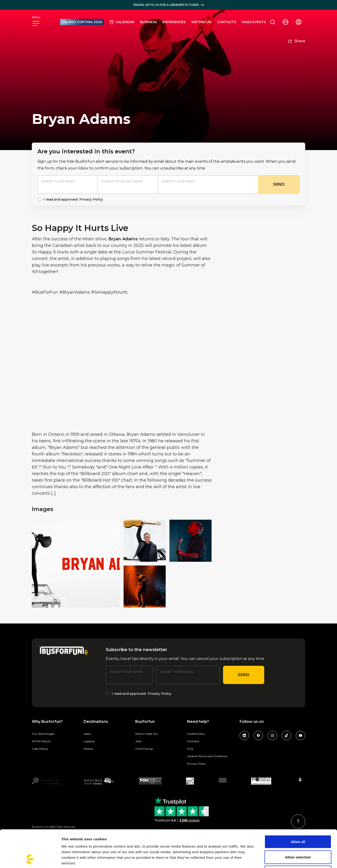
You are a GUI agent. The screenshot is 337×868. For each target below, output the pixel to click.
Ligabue (89, 741)
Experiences (174, 22)
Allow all (298, 807)
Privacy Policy (91, 199)
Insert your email (179, 181)
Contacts (227, 22)
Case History (40, 749)
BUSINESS (148, 22)
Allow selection (298, 822)
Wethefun (201, 22)
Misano (88, 749)
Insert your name (58, 181)
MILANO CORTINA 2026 (82, 22)
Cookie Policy (196, 734)
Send (244, 675)
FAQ (190, 749)
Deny (298, 837)
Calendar (122, 22)
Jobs (138, 741)
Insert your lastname (122, 181)
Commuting (144, 749)
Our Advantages (43, 734)
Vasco (87, 734)
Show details (246, 859)
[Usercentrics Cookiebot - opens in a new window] (30, 859)
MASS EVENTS (254, 22)
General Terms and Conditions (207, 756)
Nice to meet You (147, 734)
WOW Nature (41, 741)
